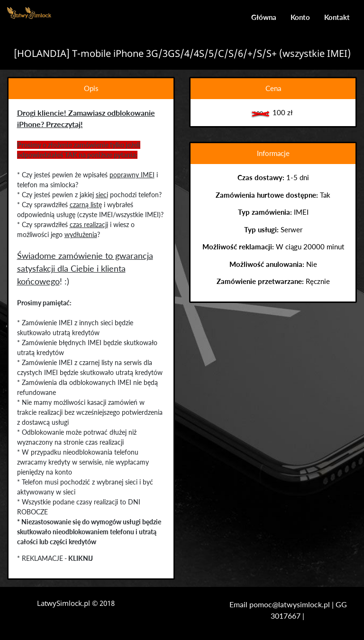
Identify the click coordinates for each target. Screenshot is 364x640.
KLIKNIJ (80, 558)
